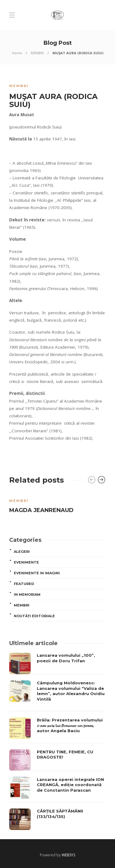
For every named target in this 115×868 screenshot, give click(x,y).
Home (17, 53)
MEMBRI (37, 53)
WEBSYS (68, 855)
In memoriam (27, 595)
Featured (24, 584)
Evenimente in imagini (37, 573)
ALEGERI (22, 552)
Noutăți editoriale (34, 616)
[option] (57, 505)
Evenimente (26, 562)
